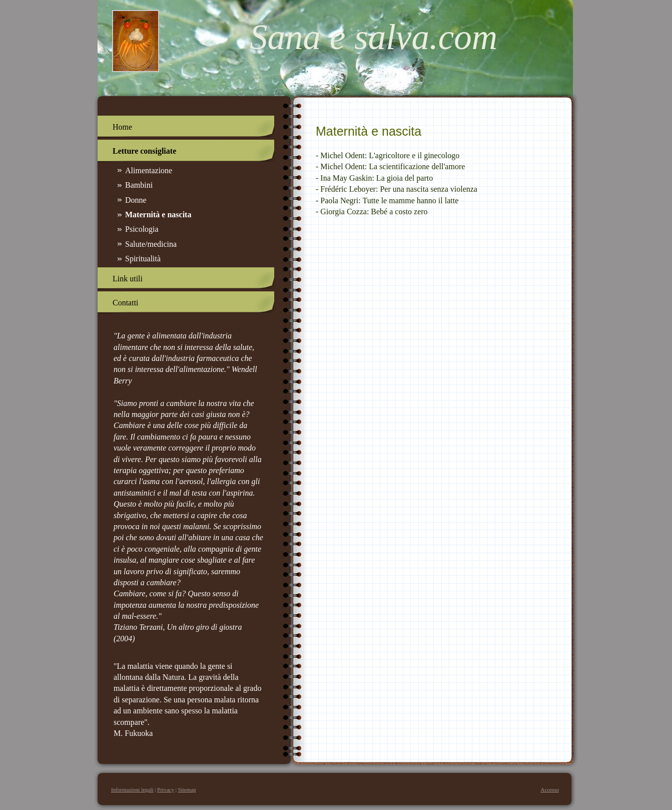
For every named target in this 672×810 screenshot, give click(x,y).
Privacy (166, 789)
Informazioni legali (132, 789)
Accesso (550, 789)
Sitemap (187, 789)
